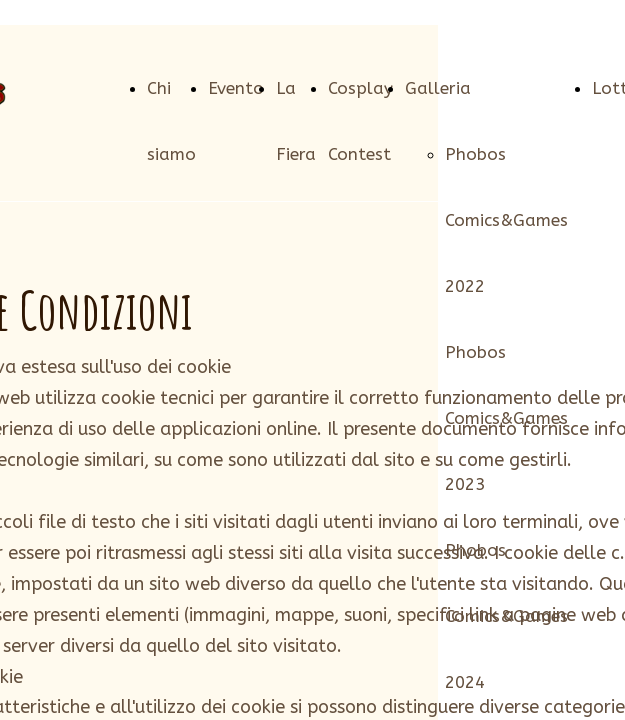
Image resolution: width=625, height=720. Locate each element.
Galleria (438, 88)
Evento (236, 88)
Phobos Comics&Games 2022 (506, 220)
